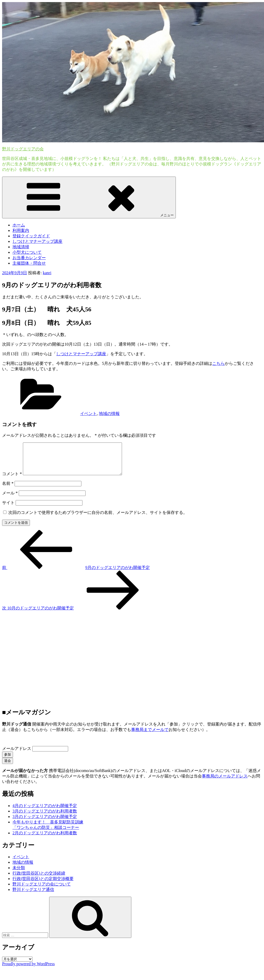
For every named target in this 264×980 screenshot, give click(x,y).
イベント (88, 414)
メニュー (89, 197)
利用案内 (21, 230)
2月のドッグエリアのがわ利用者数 (45, 839)
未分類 (19, 874)
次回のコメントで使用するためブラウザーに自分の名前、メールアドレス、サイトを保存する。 (98, 519)
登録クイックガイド (31, 236)
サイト (8, 509)
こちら (218, 363)
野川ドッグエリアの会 (23, 149)
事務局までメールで (150, 736)
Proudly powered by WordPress (28, 970)
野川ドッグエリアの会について (42, 890)
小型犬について (27, 252)
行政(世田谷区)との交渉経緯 (39, 879)
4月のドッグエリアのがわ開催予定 (45, 812)
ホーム (19, 225)
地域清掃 (21, 247)
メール (10, 499)
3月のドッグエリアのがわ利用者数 (45, 817)
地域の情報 (109, 414)
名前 (8, 490)
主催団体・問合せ (29, 263)
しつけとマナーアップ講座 (37, 241)
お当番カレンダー (29, 258)
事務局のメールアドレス (225, 782)
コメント (12, 480)
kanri (47, 273)
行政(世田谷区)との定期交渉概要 (43, 885)
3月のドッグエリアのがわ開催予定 (45, 823)
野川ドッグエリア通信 (33, 896)
